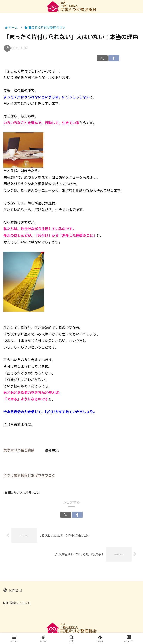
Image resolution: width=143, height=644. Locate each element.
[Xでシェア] (102, 58)
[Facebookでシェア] (114, 58)
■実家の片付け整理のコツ (22, 493)
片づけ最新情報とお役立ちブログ (29, 476)
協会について (20, 603)
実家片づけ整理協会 (19, 450)
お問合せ (16, 590)
